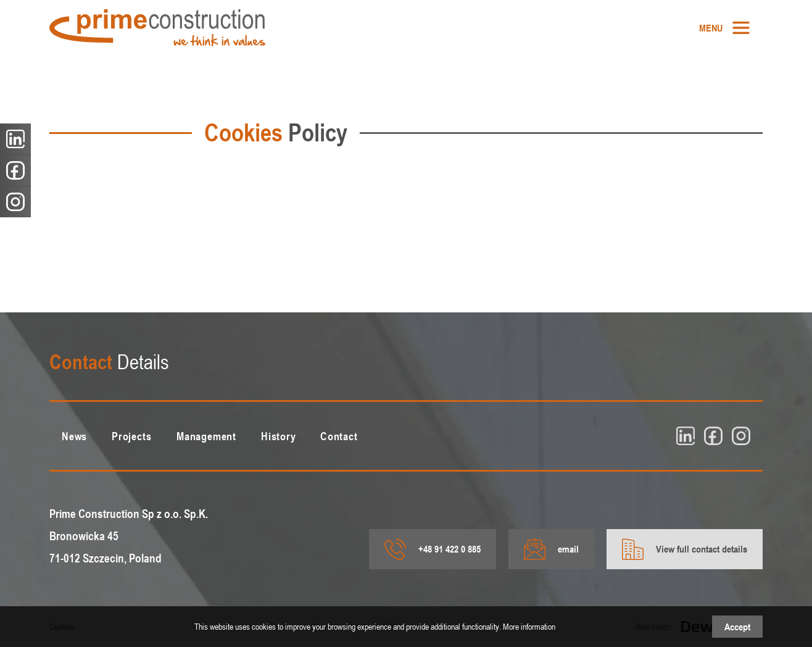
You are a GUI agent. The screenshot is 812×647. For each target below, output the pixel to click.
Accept (737, 627)
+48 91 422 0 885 (433, 549)
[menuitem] (725, 28)
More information (529, 626)
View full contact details (685, 549)
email (551, 549)
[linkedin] (686, 436)
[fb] (713, 436)
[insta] (741, 436)
